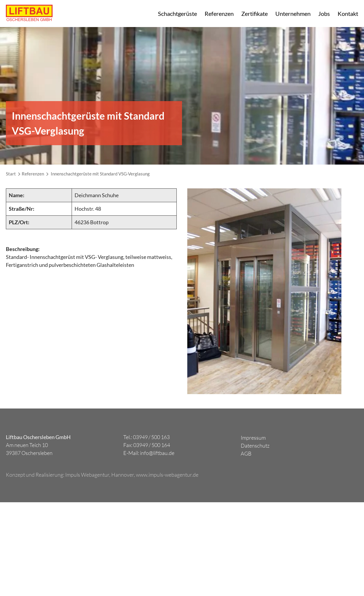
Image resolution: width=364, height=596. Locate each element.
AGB (246, 453)
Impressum (253, 438)
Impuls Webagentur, (88, 475)
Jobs (324, 14)
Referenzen (219, 14)
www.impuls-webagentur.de (167, 475)
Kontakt (348, 14)
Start (11, 174)
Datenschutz (255, 446)
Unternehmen (293, 14)
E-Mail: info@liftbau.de (149, 453)
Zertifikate (255, 14)
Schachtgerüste (177, 14)
